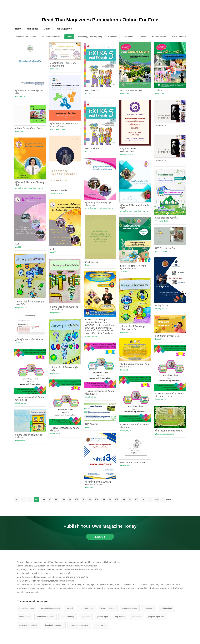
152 (83, 499)
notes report (136, 617)
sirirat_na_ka (90, 397)
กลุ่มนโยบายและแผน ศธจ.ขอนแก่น (29, 188)
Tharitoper (19, 342)
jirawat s (89, 265)
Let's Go (100, 537)
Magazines (33, 29)
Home (18, 29)
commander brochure (46, 617)
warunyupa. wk (161, 309)
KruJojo (88, 94)
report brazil (149, 608)
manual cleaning (68, 617)
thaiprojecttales (21, 308)
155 (103, 499)
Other (47, 29)
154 (97, 499)
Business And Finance (26, 37)
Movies (143, 37)
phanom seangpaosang (165, 434)
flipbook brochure (87, 608)
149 (63, 499)
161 (143, 499)
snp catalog (120, 617)
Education (113, 37)
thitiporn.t (89, 488)
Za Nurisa (124, 272)
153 (90, 499)
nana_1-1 (19, 131)
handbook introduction (54, 625)
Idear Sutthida (126, 94)
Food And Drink (159, 37)
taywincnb (124, 370)
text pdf (70, 608)
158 (123, 499)
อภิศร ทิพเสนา (91, 336)
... (30, 499)
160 (137, 499)
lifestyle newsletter (108, 608)
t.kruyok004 (125, 465)
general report (103, 617)
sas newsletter (101, 625)
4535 (156, 499)
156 (110, 499)
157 (117, 499)
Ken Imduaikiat (161, 251)
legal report (86, 617)
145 (37, 499)
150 (70, 499)
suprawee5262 (56, 193)
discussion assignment (79, 625)
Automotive (128, 37)
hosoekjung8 (160, 339)
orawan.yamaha (127, 154)
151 (77, 499)
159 (130, 499)
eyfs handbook (166, 608)
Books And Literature (51, 37)
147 (50, 499)
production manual (130, 608)
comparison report (26, 608)
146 (43, 499)
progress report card (156, 617)
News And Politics (180, 37)
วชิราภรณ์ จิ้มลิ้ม (162, 221)
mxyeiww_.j (55, 69)
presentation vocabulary (29, 625)
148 (57, 499)
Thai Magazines (63, 29)
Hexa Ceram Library (58, 129)
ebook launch (25, 617)
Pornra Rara (20, 96)
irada (87, 427)
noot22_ (19, 247)
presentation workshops (50, 608)
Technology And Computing (90, 37)
